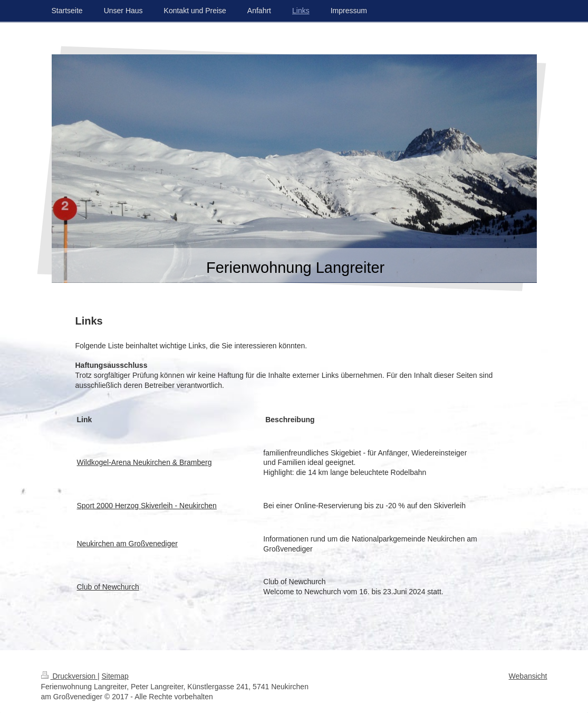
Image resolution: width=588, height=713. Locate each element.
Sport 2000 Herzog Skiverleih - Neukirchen (147, 506)
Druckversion (69, 676)
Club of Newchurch (108, 587)
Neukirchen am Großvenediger (127, 544)
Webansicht (528, 676)
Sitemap (115, 676)
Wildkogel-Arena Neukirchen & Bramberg (144, 462)
